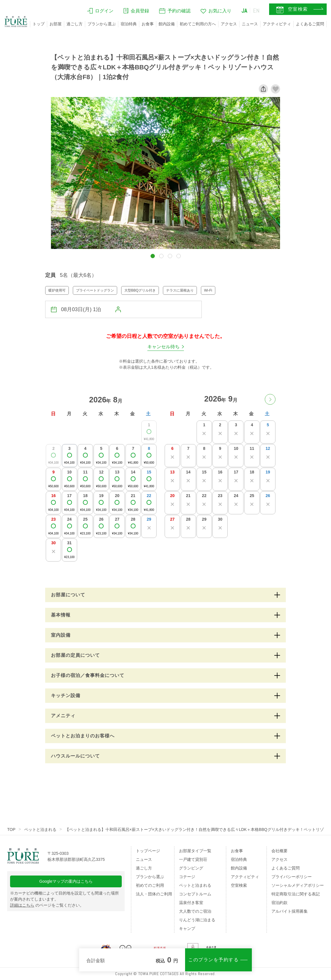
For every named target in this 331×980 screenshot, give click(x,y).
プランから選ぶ (102, 24)
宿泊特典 (129, 24)
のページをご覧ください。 (47, 905)
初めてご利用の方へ (198, 24)
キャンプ (187, 928)
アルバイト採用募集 (290, 911)
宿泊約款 (279, 903)
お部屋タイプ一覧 (195, 851)
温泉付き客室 (191, 903)
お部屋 (56, 24)
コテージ (187, 877)
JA (244, 11)
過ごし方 (75, 24)
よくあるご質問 (310, 24)
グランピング (191, 868)
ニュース (250, 24)
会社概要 (279, 851)
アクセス (229, 24)
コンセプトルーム (195, 894)
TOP (11, 829)
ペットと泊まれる (40, 829)
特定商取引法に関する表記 (296, 894)
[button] (153, 256)
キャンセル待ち (163, 347)
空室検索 (239, 885)
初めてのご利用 (150, 885)
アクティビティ (277, 24)
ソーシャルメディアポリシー (298, 885)
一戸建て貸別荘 (193, 859)
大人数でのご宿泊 (195, 911)
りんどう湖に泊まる (197, 920)
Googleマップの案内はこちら (66, 881)
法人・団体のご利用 (154, 894)
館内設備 (167, 24)
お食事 (148, 24)
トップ (39, 24)
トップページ (148, 851)
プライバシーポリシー (292, 877)
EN (256, 11)
